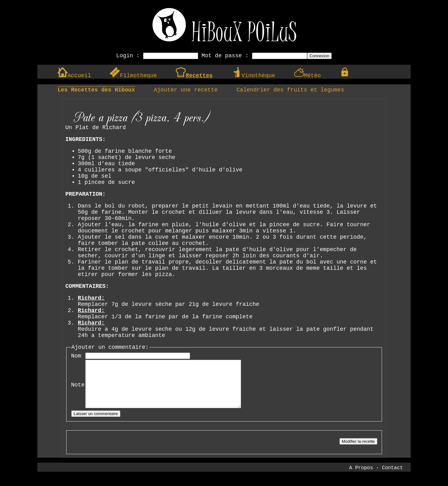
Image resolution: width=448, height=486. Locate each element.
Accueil (74, 76)
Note (78, 390)
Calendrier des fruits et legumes (290, 90)
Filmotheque (133, 76)
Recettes (194, 76)
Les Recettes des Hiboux (96, 90)
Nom (76, 356)
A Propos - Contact (376, 477)
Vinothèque (253, 76)
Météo (307, 76)
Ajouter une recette (186, 90)
